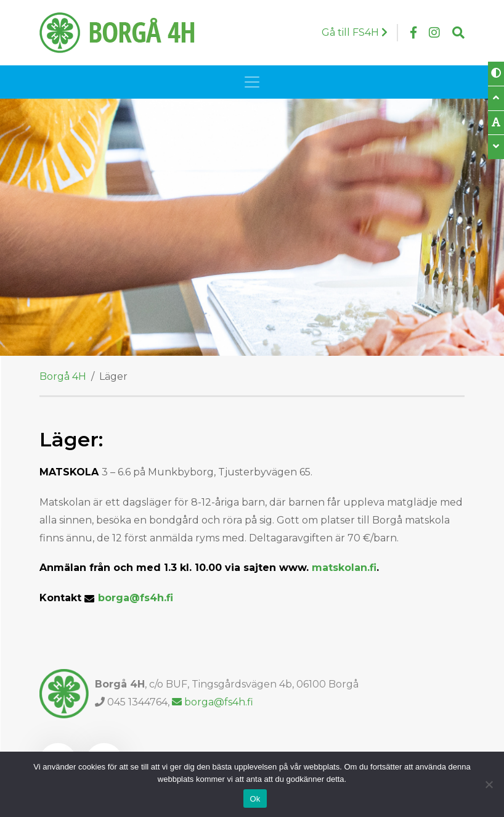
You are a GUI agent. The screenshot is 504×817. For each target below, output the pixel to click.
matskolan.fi (344, 568)
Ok (255, 799)
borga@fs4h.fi (136, 598)
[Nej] (489, 784)
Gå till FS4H (355, 32)
